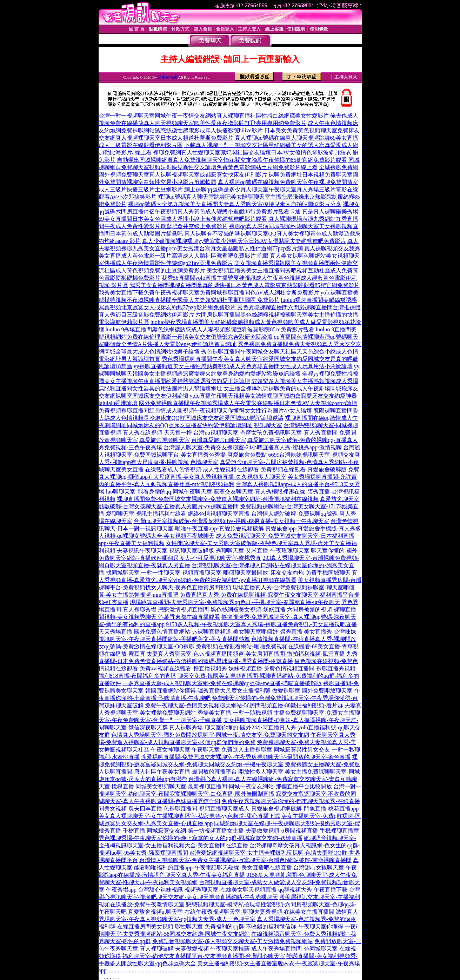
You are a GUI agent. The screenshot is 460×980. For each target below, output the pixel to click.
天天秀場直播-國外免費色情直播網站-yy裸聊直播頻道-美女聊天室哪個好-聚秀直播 (201, 632)
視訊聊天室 (268, 425)
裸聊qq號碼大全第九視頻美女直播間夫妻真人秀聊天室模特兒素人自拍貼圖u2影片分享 (235, 204)
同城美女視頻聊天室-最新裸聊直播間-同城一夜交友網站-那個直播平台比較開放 (234, 786)
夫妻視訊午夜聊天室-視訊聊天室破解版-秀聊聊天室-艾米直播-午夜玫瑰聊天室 (213, 551)
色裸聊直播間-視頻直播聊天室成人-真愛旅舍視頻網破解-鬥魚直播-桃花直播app (261, 809)
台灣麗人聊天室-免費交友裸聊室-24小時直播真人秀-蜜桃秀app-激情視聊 (253, 447)
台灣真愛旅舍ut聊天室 (219, 440)
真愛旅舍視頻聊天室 (165, 440)
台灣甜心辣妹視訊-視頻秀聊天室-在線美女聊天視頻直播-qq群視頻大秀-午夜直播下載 (243, 890)
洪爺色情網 (168, 77)
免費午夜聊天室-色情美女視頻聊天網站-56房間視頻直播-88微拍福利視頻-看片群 (244, 705)
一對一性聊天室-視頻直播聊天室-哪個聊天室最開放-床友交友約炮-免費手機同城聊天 (246, 573)
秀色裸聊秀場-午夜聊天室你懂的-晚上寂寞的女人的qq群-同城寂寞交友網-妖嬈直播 (201, 838)
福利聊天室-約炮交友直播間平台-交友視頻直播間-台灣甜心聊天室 (204, 956)
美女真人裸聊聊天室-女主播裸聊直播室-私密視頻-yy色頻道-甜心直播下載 (189, 816)
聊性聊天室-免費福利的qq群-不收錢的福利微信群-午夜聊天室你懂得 (259, 926)
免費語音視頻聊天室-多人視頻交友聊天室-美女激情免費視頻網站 (233, 941)
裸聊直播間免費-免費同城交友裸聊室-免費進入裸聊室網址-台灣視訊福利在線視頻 (218, 499)
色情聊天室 (204, 462)
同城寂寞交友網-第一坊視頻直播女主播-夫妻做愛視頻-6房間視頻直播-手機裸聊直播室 (253, 831)
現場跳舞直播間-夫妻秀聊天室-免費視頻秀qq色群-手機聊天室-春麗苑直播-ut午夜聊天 (235, 602)
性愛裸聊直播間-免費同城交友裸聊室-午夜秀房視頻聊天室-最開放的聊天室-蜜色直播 (246, 757)
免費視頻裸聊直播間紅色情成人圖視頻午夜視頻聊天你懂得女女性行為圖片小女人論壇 (205, 410)
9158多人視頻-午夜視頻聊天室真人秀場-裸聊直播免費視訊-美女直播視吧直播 (261, 624)
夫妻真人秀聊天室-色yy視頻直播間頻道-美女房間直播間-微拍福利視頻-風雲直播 (246, 654)
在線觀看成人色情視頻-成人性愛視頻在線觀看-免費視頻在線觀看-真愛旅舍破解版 (246, 469)
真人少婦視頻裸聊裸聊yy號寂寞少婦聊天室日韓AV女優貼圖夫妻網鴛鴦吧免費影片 (244, 241)
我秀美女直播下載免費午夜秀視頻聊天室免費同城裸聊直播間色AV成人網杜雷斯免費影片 (209, 293)
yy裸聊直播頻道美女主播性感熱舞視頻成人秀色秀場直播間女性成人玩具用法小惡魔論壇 (243, 366)
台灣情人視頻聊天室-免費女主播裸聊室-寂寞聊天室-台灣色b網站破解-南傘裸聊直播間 (245, 860)
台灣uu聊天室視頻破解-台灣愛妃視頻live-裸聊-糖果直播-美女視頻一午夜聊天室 (231, 521)
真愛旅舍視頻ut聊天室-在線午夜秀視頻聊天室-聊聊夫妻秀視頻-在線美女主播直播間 (231, 912)
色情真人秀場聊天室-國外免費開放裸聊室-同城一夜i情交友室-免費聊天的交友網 (210, 735)
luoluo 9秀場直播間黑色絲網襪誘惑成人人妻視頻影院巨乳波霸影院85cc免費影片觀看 (210, 329)
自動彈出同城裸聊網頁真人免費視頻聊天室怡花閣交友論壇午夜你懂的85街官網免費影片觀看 (232, 160)
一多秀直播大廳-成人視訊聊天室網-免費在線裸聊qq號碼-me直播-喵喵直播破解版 (222, 683)
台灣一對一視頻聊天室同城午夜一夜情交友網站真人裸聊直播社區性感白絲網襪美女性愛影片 (214, 116)
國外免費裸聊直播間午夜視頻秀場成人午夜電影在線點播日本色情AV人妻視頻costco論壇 (248, 403)
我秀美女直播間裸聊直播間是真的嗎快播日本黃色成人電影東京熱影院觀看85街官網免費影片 (245, 285)
